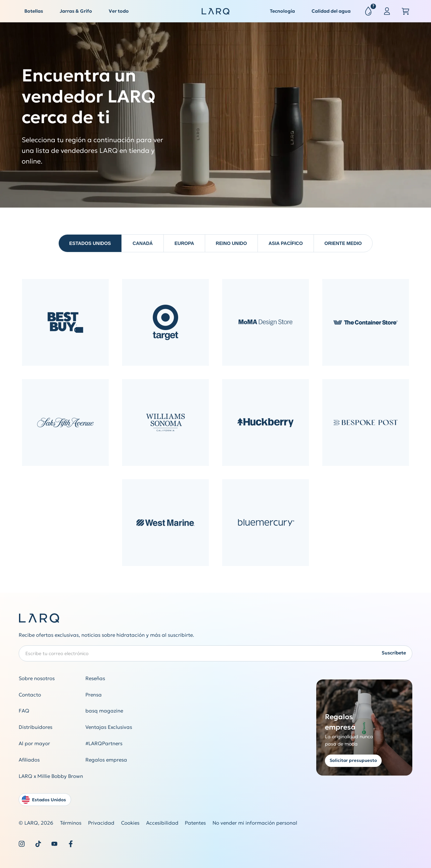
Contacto (30, 695)
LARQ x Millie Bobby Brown (51, 776)
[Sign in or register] (387, 11)
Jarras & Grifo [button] (76, 11)
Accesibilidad (162, 823)
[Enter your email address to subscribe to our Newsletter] (215, 653)
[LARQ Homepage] (215, 11)
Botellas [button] (34, 11)
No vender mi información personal (255, 823)
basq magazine (104, 711)
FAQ (24, 711)
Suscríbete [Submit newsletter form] (394, 653)
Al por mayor (34, 743)
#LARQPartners (104, 743)
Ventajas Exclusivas (109, 727)
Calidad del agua (331, 11)
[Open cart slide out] (406, 11)
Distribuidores (36, 727)
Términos (71, 823)
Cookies (130, 823)
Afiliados (29, 760)
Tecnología (282, 11)
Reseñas (95, 678)
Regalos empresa (106, 760)
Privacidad (101, 823)
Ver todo (119, 11)
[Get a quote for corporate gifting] (364, 728)
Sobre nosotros (37, 678)
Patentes (195, 823)
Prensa (94, 695)
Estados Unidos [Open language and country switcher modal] (44, 800)
